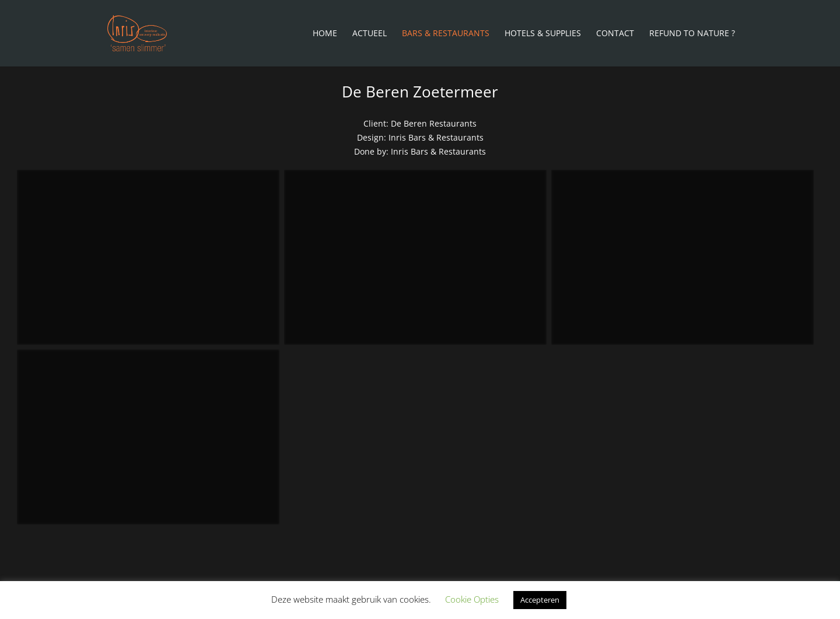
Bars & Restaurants (446, 34)
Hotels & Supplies (543, 34)
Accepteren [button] (540, 600)
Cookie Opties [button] (472, 599)
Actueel (370, 34)
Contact (615, 34)
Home (325, 34)
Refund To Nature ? (692, 34)
